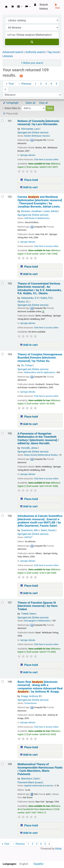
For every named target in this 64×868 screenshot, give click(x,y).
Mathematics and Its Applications (40, 372)
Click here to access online (46, 160)
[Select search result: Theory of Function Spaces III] (2, 602)
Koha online (6, 7)
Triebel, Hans (28, 614)
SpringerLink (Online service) (33, 133)
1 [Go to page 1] (36, 84)
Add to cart (29, 187)
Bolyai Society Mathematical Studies (41, 455)
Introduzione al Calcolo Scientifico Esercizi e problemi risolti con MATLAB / (40, 521)
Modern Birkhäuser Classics (37, 136)
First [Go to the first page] (9, 84)
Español (38, 864)
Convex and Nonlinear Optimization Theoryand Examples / (40, 202)
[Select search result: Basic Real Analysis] (2, 682)
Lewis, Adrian (51, 211)
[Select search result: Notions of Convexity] (2, 121)
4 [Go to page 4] (51, 84)
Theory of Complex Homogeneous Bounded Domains (40, 358)
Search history (44, 7)
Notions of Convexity (39, 123)
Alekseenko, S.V (30, 298)
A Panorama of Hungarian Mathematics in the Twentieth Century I (38, 438)
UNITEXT (28, 537)
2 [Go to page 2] (41, 84)
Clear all (43, 103)
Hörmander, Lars (30, 129)
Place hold (29, 180)
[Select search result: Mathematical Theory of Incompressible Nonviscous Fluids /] (2, 764)
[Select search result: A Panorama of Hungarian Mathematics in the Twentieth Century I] (2, 433)
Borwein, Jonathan (31, 211)
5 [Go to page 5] (56, 84)
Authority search (35, 52)
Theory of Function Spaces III (38, 606)
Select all (31, 103)
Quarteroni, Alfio (30, 530)
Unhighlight (11, 103)
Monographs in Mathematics (37, 621)
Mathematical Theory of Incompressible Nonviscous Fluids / (40, 769)
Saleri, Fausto (48, 530)
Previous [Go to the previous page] (24, 84)
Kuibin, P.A (46, 298)
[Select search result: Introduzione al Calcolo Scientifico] (2, 516)
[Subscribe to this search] (21, 76)
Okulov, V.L (23, 302)
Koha (58, 849)
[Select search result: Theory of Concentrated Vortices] (2, 283)
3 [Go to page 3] (46, 84)
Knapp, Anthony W (31, 696)
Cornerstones (30, 703)
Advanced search (13, 52)
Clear (57, 6)
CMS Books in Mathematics (37, 218)
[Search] (32, 42)
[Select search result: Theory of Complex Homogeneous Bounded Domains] (2, 354)
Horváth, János (29, 448)
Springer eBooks (28, 155)
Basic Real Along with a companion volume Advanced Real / (40, 687)
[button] (12, 7)
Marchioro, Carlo (30, 779)
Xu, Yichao (27, 365)
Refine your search (33, 63)
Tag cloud (53, 52)
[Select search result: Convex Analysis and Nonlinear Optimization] (2, 197)
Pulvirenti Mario (30, 783)
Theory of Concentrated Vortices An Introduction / (40, 288)
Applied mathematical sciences (39, 786)
